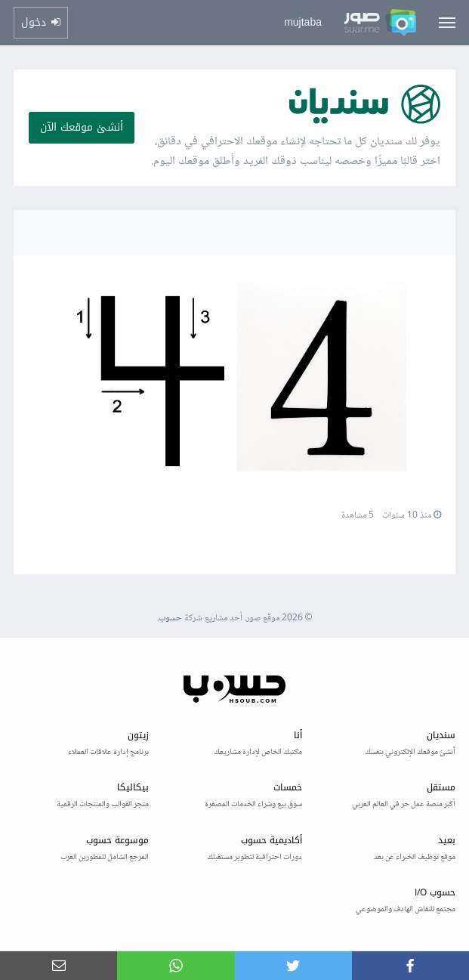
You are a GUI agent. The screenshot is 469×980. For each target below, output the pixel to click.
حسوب (170, 618)
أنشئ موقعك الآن (82, 127)
